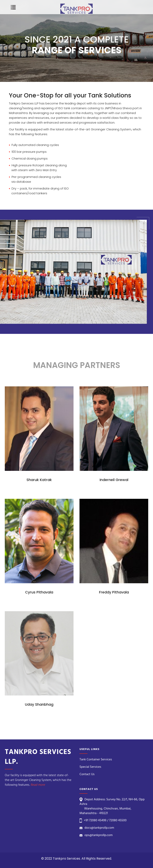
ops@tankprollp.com (99, 835)
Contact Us (87, 774)
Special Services (90, 767)
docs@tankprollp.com (99, 828)
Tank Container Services (96, 760)
